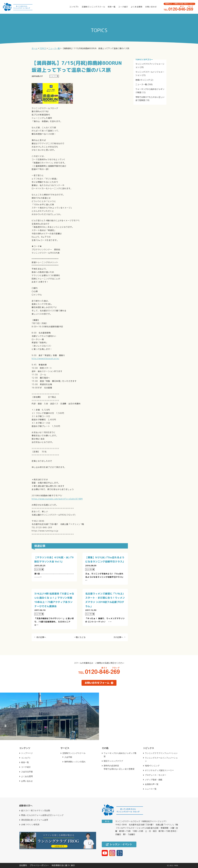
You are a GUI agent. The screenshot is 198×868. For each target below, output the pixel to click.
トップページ (27, 753)
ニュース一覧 (141, 84)
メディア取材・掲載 (154, 780)
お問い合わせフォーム (99, 683)
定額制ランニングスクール (93, 7)
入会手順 (68, 757)
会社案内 (23, 865)
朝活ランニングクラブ (113, 761)
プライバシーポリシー (39, 865)
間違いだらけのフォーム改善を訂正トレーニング (42, 815)
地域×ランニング (143, 80)
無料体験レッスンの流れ (75, 762)
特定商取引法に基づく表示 (63, 865)
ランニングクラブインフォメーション (161, 753)
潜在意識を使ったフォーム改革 (35, 820)
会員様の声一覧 (152, 784)
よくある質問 (137, 7)
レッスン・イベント (119, 844)
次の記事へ (118, 637)
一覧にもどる (80, 637)
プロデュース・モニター (156, 775)
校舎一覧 (112, 7)
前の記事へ (41, 637)
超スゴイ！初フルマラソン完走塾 (36, 810)
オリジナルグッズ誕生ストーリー (159, 770)
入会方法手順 (27, 772)
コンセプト (74, 7)
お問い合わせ (151, 7)
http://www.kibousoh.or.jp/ (46, 358)
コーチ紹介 (123, 7)
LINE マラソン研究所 (30, 825)
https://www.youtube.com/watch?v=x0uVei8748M (57, 499)
